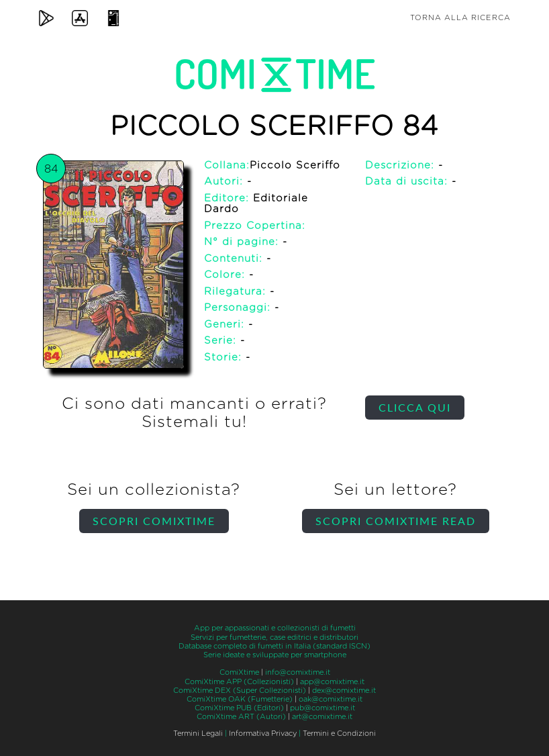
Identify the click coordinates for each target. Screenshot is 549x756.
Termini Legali (198, 734)
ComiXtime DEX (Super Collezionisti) (240, 691)
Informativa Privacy (263, 734)
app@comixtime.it (332, 682)
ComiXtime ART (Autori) (241, 717)
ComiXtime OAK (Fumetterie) (240, 699)
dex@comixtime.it (344, 691)
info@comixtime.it (298, 672)
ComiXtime (239, 672)
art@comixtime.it (322, 717)
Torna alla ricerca (460, 18)
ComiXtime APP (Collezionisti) (239, 682)
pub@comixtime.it (322, 708)
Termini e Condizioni (339, 734)
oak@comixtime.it (331, 699)
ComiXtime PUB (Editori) (239, 708)
